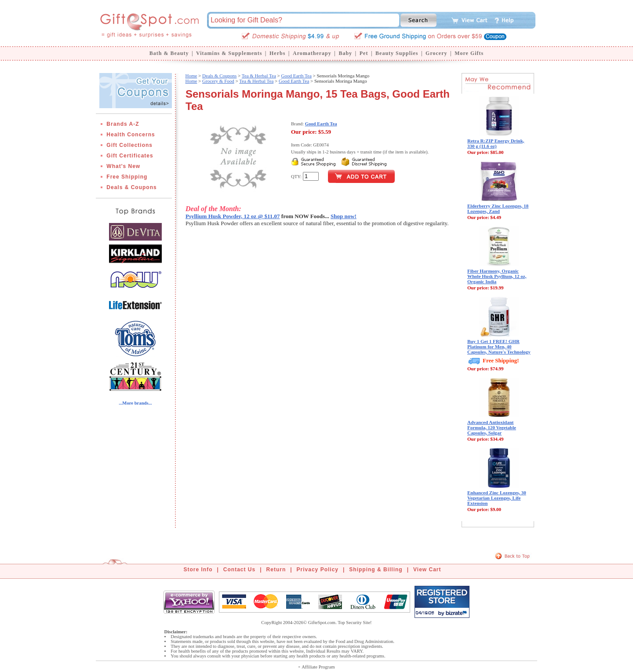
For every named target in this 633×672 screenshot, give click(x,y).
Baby (345, 53)
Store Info (198, 570)
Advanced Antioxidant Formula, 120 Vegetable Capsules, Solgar (492, 427)
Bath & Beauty (169, 53)
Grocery (436, 53)
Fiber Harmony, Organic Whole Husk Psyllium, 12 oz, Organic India (497, 276)
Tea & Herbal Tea (259, 76)
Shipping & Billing (376, 570)
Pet (364, 53)
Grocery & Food (218, 81)
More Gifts (469, 53)
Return (276, 570)
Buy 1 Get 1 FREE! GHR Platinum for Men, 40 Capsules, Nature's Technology (499, 347)
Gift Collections (129, 145)
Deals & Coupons (131, 187)
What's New (123, 166)
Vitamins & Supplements (229, 53)
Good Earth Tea (296, 76)
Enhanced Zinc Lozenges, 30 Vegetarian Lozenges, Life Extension (497, 498)
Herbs (277, 53)
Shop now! (344, 216)
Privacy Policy (318, 570)
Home (191, 76)
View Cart (427, 570)
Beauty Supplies (397, 53)
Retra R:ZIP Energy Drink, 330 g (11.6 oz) (496, 143)
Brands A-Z (123, 124)
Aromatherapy (312, 53)
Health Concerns (131, 135)
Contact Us (239, 570)
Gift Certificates (130, 156)
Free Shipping (127, 177)
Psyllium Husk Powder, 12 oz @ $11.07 (233, 216)
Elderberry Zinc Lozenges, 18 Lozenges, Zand (498, 208)
